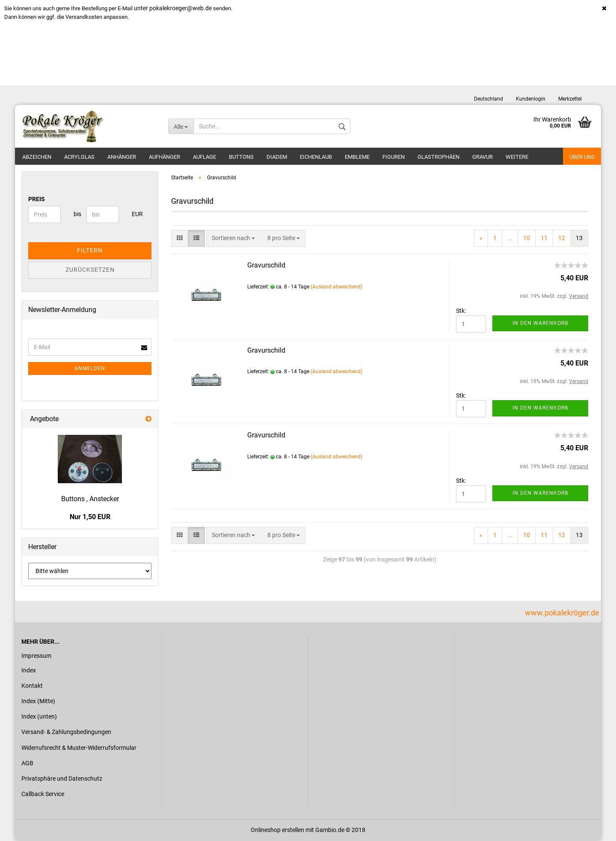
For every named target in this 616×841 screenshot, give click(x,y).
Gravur (483, 157)
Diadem (277, 157)
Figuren (394, 157)
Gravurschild (266, 265)
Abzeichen (37, 157)
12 (562, 238)
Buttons (241, 157)
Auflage (204, 157)
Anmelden (90, 368)
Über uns (582, 157)
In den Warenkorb (540, 323)
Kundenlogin (531, 99)
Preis (37, 199)
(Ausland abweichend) (336, 287)
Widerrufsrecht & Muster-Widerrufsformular (79, 748)
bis (77, 214)
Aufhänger (164, 157)
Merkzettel (570, 99)
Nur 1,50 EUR (90, 517)
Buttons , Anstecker (90, 499)
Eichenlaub (316, 157)
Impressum (36, 656)
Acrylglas (79, 157)
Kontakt (32, 686)
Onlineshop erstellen (277, 830)
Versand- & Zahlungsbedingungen (66, 732)
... (510, 238)
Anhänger (122, 157)
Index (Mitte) (38, 701)
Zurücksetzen (90, 270)
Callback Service (43, 794)
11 (544, 238)
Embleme (357, 157)
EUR (135, 214)
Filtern (90, 250)
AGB (27, 763)
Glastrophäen (438, 157)
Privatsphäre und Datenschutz (62, 779)
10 (527, 238)
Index (29, 670)
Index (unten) (39, 716)
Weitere (517, 157)
